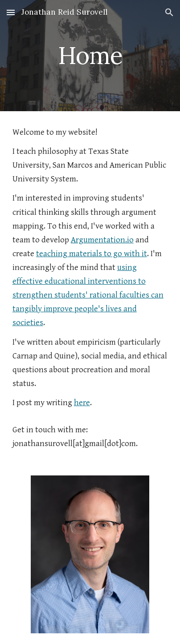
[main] (90, 55)
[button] (11, 12)
